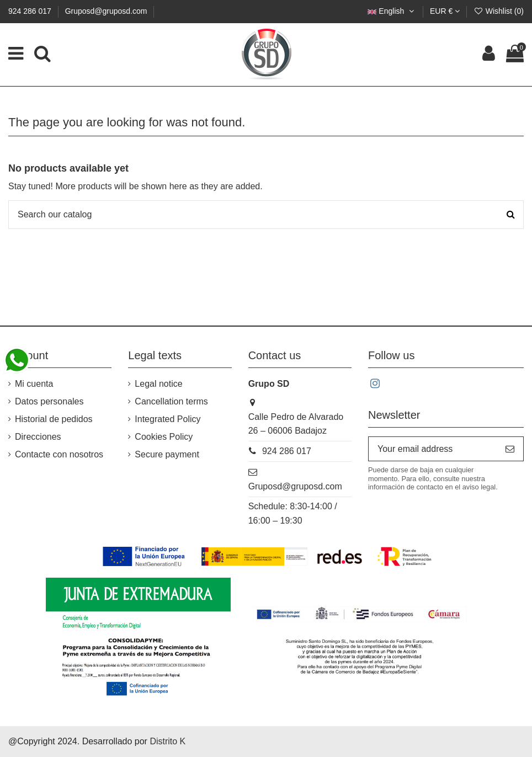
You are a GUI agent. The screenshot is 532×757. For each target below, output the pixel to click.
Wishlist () (499, 11)
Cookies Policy (164, 437)
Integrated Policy (167, 419)
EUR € (445, 11)
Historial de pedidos (54, 419)
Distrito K (167, 741)
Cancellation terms (171, 401)
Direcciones (38, 437)
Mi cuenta (34, 384)
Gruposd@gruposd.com (106, 11)
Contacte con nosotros (59, 454)
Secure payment (167, 454)
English (392, 11)
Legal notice (158, 384)
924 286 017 (31, 11)
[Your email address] (433, 449)
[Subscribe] (510, 449)
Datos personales (49, 401)
